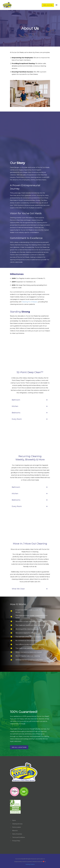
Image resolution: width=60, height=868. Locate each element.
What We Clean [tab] (30, 589)
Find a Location (17, 827)
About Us (15, 831)
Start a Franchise (17, 834)
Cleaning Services (17, 824)
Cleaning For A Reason (30, 302)
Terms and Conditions (19, 837)
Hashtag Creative (30, 864)
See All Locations (19, 747)
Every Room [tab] (30, 419)
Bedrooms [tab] (30, 413)
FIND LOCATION (48, 5)
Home (14, 820)
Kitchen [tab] (30, 406)
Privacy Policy (16, 841)
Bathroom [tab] (30, 400)
